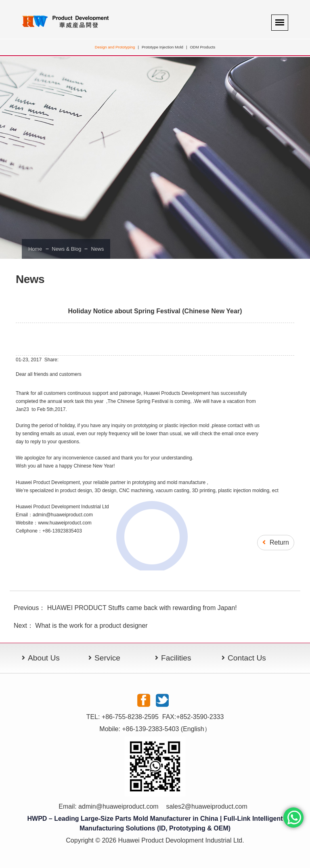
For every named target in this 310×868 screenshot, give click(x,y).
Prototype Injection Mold (162, 47)
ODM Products (202, 47)
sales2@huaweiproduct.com (207, 806)
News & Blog (67, 249)
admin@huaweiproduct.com (118, 806)
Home (35, 249)
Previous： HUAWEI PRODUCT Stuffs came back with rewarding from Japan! (125, 608)
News (97, 249)
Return (276, 542)
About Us (44, 658)
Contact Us (247, 658)
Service (107, 658)
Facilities (176, 658)
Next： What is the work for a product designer (81, 626)
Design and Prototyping (115, 47)
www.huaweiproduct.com (65, 523)
